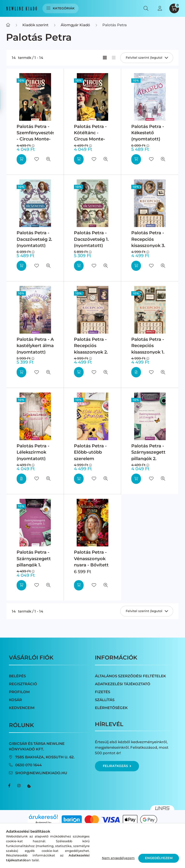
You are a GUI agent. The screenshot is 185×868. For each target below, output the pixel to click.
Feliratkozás (117, 766)
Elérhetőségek (111, 708)
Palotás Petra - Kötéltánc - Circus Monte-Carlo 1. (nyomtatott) (90, 139)
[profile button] (160, 8)
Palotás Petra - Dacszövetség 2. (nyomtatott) (34, 239)
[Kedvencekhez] (37, 159)
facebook (9, 786)
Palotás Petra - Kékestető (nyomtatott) (148, 133)
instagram (19, 786)
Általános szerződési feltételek (130, 676)
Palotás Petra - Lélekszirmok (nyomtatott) (33, 452)
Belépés (17, 676)
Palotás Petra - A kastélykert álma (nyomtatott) (35, 346)
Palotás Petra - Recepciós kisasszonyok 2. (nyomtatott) (91, 349)
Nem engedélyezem (118, 858)
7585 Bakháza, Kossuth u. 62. (45, 757)
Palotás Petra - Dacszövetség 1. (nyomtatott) (91, 239)
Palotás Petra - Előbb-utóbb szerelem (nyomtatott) (90, 455)
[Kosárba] (21, 159)
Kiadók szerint (35, 25)
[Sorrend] (147, 58)
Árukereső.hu (43, 823)
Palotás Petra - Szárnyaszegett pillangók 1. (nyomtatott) (34, 562)
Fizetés (102, 692)
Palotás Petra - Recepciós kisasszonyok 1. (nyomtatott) (148, 349)
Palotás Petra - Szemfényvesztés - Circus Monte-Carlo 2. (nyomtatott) (36, 139)
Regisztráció (23, 684)
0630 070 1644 (28, 765)
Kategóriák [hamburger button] (61, 8)
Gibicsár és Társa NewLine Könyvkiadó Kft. (37, 746)
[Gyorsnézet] (48, 159)
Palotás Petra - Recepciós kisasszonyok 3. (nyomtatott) (148, 242)
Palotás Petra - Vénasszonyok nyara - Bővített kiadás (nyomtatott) (91, 565)
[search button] (146, 8)
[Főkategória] (8, 25)
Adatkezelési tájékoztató (123, 684)
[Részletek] (136, 372)
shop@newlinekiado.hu (41, 773)
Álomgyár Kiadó (75, 25)
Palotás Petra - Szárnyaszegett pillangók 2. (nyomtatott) (148, 455)
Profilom (19, 692)
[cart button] (174, 8)
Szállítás (105, 700)
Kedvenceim (22, 708)
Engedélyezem (159, 858)
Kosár (15, 700)
